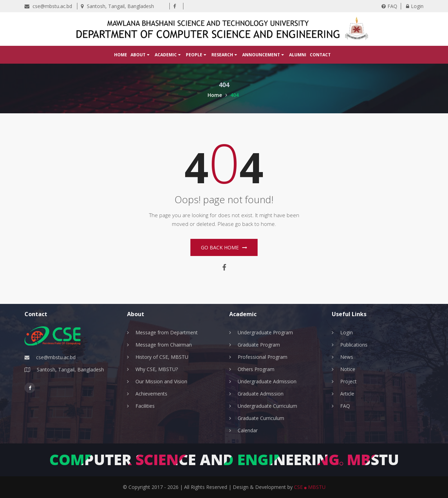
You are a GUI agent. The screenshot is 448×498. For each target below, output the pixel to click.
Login (415, 6)
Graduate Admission (261, 394)
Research (224, 55)
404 (234, 95)
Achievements (151, 394)
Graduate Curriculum (261, 418)
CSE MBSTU (310, 487)
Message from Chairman (164, 345)
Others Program (256, 369)
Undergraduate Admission (267, 381)
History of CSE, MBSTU (162, 357)
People (196, 55)
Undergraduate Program (265, 332)
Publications (354, 345)
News (347, 357)
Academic (168, 55)
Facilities (145, 406)
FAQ (389, 6)
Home (121, 55)
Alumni (298, 55)
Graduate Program (259, 345)
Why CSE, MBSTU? (157, 369)
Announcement (263, 55)
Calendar (248, 430)
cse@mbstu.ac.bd (48, 6)
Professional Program (262, 357)
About (140, 55)
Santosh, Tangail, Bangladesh (117, 6)
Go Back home (224, 247)
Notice (348, 369)
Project (348, 381)
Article (347, 394)
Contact (320, 55)
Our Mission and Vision (161, 381)
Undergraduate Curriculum (267, 406)
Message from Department (167, 332)
